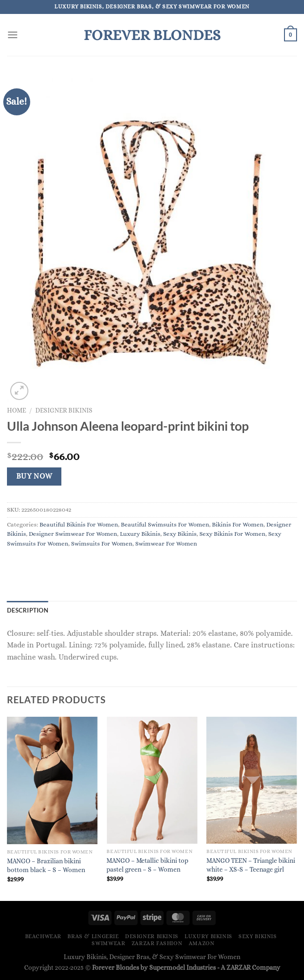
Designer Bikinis (64, 410)
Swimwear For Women (166, 543)
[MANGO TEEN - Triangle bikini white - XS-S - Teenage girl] (252, 780)
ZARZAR (238, 967)
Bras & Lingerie (93, 936)
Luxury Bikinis (140, 534)
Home (17, 410)
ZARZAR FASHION (157, 943)
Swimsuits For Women (102, 543)
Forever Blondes (152, 35)
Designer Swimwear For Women (73, 534)
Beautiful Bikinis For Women (79, 524)
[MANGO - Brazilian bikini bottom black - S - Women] (52, 780)
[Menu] (13, 35)
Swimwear (108, 943)
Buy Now (34, 476)
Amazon (202, 943)
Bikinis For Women (238, 524)
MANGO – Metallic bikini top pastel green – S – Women (147, 865)
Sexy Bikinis (180, 534)
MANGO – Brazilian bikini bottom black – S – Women (46, 865)
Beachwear (43, 936)
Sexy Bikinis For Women (232, 534)
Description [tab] (28, 610)
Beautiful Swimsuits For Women (165, 524)
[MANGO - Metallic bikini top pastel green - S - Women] (152, 780)
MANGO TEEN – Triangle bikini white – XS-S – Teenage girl (251, 865)
